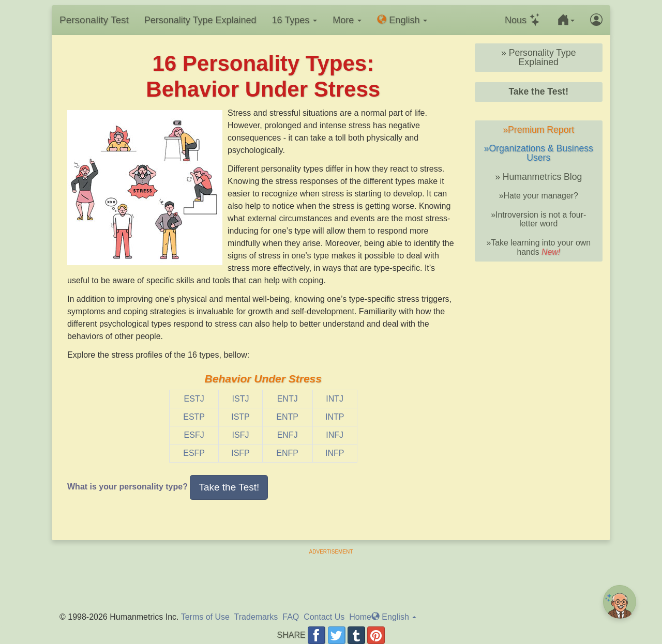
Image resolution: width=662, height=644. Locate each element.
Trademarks (256, 617)
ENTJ (288, 399)
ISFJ (241, 435)
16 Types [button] (295, 20)
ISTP (240, 417)
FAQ (291, 617)
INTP (335, 417)
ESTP (194, 417)
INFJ (335, 435)
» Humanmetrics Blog (538, 177)
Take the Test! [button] (229, 487)
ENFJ (288, 435)
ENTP (287, 417)
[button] (566, 20)
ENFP (287, 453)
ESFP (194, 453)
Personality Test (94, 20)
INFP (335, 453)
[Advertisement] (331, 579)
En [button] (402, 20)
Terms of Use (205, 617)
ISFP (240, 453)
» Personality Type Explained (538, 57)
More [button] (347, 20)
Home (360, 617)
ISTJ (241, 399)
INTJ (335, 399)
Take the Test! (538, 91)
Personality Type (200, 20)
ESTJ (194, 399)
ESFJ (194, 435)
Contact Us (324, 617)
